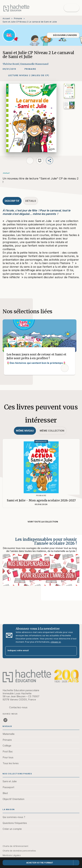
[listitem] (5, 720)
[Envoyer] (73, 651)
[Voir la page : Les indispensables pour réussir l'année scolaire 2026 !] (41, 564)
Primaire (18, 18)
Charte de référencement (15, 846)
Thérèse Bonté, (11, 64)
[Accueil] (16, 8)
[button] (63, 35)
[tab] (12, 201)
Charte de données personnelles (19, 851)
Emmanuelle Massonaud (34, 64)
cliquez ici (56, 642)
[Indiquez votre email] (37, 651)
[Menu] (72, 8)
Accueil (6, 18)
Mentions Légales (12, 855)
